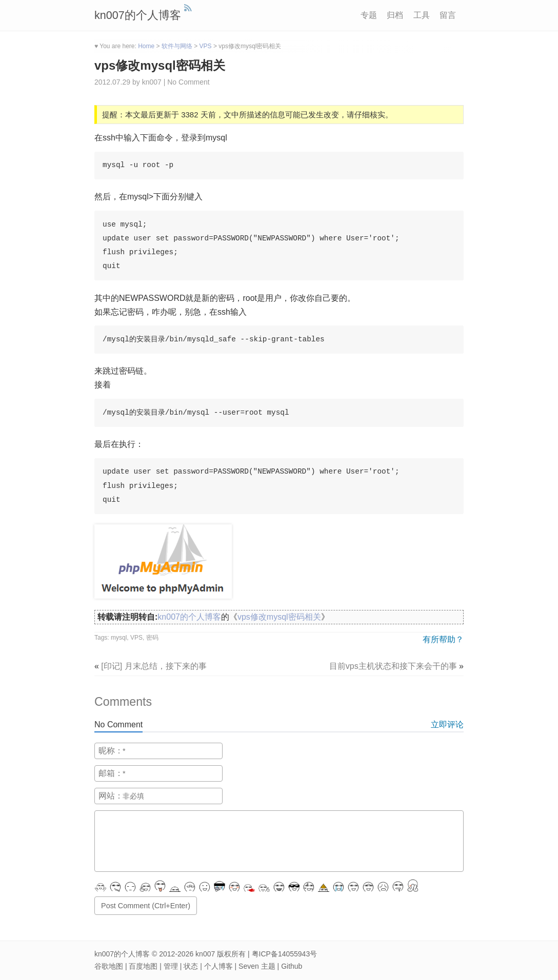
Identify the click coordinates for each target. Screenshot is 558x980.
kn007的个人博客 (138, 15)
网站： (111, 796)
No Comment (188, 82)
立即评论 (447, 724)
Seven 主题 (257, 966)
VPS (136, 638)
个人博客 (218, 966)
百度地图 (143, 966)
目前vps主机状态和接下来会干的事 (393, 666)
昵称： (111, 751)
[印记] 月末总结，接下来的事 (154, 666)
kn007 (205, 954)
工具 (422, 15)
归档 (395, 15)
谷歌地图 (109, 966)
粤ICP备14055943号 (285, 954)
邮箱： (111, 773)
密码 (152, 638)
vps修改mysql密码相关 (160, 65)
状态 (191, 966)
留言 (448, 15)
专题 (369, 15)
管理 (171, 966)
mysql (119, 638)
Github (292, 966)
